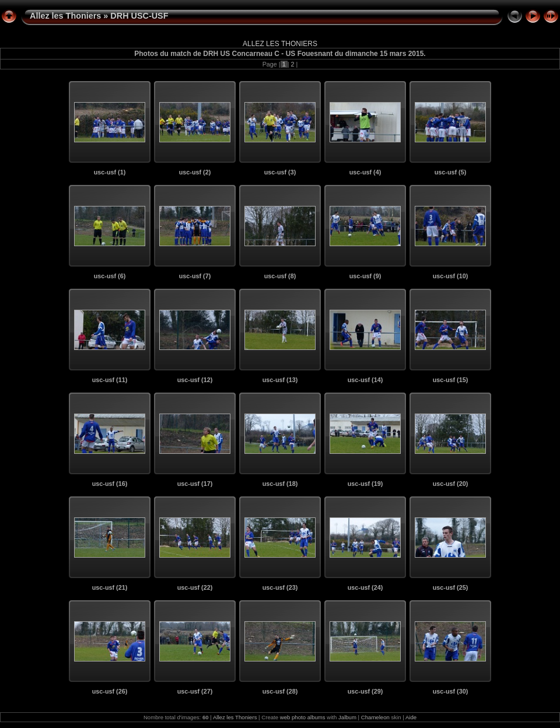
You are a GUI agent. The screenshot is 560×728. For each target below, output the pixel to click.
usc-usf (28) (280, 691)
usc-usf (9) (365, 276)
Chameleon (375, 717)
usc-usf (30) (451, 691)
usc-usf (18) (280, 484)
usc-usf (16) (110, 484)
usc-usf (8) (280, 276)
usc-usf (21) (110, 587)
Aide (411, 717)
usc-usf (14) (365, 380)
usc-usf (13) (280, 380)
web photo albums (303, 717)
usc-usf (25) (451, 587)
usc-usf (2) (195, 172)
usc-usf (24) (365, 587)
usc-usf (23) (280, 587)
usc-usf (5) (451, 172)
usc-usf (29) (365, 691)
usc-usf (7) (195, 276)
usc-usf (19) (365, 484)
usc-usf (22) (195, 587)
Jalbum (347, 717)
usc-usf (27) (195, 691)
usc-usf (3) (280, 172)
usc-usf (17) (195, 484)
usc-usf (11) (110, 380)
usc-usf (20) (451, 484)
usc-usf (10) (451, 276)
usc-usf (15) (451, 380)
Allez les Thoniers (65, 16)
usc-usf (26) (110, 691)
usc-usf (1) (110, 172)
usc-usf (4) (365, 172)
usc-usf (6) (110, 276)
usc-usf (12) (195, 380)
